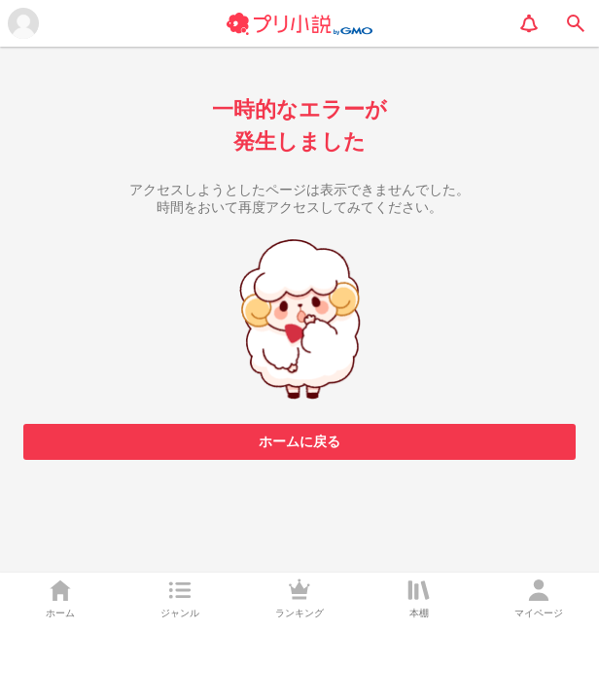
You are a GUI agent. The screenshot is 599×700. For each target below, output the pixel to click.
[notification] (529, 23)
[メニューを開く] (23, 23)
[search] (576, 23)
